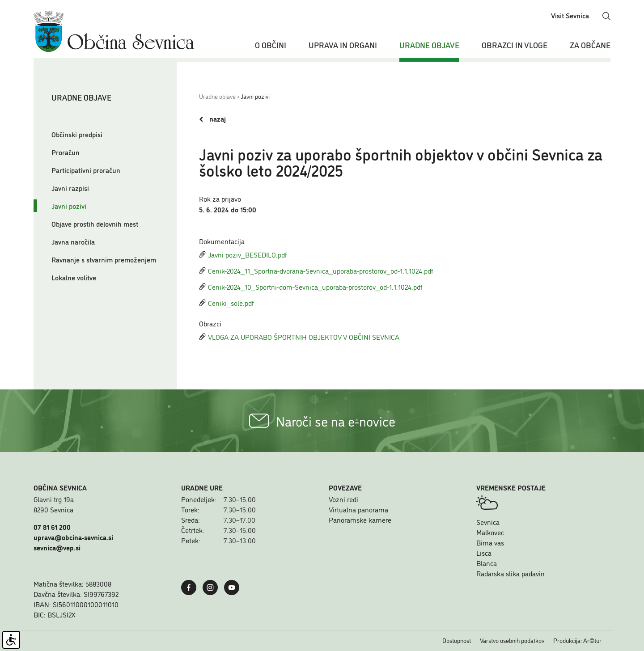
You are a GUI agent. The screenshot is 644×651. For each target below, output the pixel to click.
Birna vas (490, 542)
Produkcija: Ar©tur (577, 640)
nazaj (212, 119)
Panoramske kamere (360, 520)
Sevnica (488, 522)
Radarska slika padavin (511, 573)
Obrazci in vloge (515, 45)
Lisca (484, 553)
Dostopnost (457, 640)
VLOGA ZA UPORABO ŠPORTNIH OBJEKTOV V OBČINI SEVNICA (299, 337)
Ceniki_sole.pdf (227, 303)
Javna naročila (73, 241)
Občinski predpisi (77, 134)
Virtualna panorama (358, 509)
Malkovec (490, 532)
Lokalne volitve (74, 277)
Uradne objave (429, 45)
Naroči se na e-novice (322, 421)
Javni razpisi (70, 188)
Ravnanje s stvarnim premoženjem (104, 259)
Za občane (590, 45)
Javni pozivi (69, 206)
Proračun (66, 152)
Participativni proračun (86, 170)
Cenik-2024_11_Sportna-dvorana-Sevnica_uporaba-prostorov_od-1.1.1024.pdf (316, 271)
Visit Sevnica (570, 15)
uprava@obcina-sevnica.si (73, 537)
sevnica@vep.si (57, 547)
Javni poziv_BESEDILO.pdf (243, 254)
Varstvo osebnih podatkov (512, 640)
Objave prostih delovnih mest (95, 224)
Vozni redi (343, 499)
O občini (271, 45)
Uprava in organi (343, 45)
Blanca (487, 563)
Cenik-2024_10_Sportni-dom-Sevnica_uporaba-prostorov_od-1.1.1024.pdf (311, 287)
